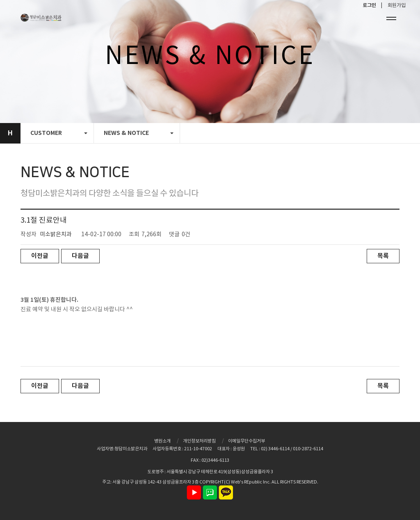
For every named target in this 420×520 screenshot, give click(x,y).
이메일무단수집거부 (247, 441)
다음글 (80, 256)
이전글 (40, 256)
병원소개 (162, 441)
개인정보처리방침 (199, 441)
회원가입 (397, 6)
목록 (383, 256)
